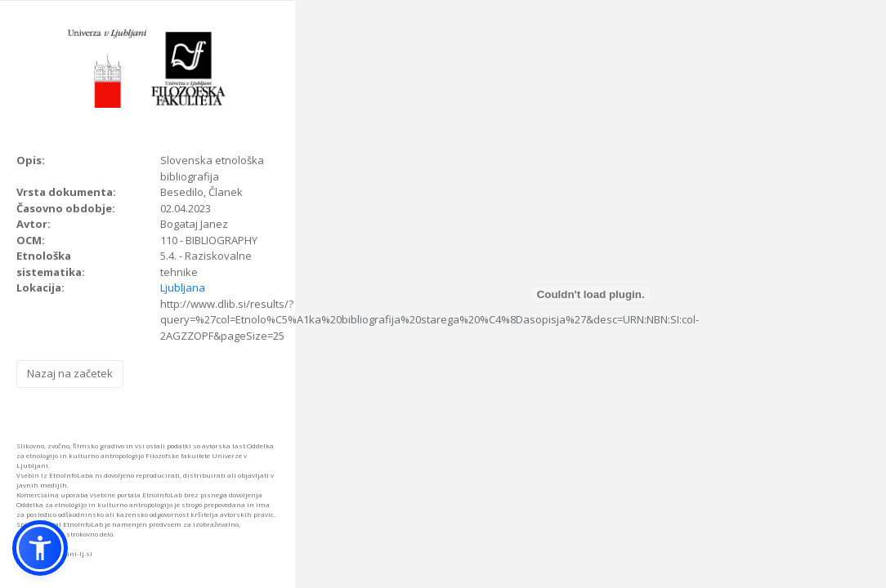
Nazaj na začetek (70, 373)
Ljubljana (183, 287)
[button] (40, 548)
